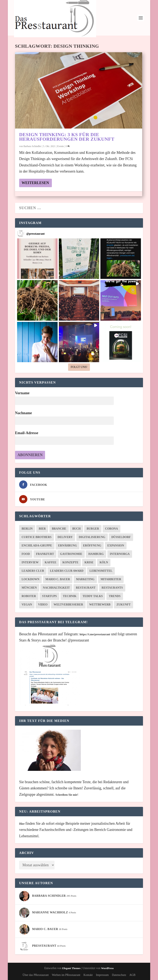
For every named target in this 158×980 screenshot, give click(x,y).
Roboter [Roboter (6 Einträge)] (29, 596)
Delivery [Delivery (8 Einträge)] (65, 537)
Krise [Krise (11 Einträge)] (89, 562)
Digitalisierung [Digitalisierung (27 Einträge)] (92, 537)
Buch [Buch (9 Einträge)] (76, 529)
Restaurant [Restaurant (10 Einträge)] (86, 588)
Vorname (22, 393)
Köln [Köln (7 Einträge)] (104, 562)
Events (61, 146)
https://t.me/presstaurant (95, 634)
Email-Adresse (27, 433)
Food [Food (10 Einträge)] (26, 554)
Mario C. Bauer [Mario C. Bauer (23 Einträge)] (58, 579)
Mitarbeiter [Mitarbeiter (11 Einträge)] (111, 579)
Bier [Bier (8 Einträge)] (42, 529)
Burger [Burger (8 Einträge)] (93, 529)
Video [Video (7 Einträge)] (43, 605)
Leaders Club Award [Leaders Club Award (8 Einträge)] (67, 571)
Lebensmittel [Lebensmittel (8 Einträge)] (101, 571)
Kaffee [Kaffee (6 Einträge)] (51, 562)
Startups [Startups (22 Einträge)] (49, 596)
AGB (132, 975)
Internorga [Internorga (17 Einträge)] (120, 554)
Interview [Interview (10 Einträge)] (30, 562)
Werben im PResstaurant (66, 975)
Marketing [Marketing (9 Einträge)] (85, 579)
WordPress (107, 968)
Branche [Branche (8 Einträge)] (59, 529)
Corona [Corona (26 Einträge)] (112, 529)
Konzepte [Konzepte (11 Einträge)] (71, 562)
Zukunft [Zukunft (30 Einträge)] (123, 605)
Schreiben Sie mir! (67, 795)
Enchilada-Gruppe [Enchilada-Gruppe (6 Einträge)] (37, 546)
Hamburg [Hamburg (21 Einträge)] (96, 554)
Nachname (23, 413)
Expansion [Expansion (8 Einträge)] (116, 546)
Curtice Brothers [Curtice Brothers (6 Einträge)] (37, 537)
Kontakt (88, 975)
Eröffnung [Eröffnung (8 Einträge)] (92, 546)
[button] (37, 259)
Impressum (102, 975)
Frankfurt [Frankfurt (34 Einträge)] (45, 554)
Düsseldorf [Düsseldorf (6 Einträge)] (121, 537)
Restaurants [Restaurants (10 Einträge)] (112, 588)
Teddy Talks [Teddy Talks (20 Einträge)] (93, 596)
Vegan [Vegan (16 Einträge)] (27, 605)
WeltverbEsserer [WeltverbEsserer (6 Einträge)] (68, 605)
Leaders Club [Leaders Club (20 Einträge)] (33, 571)
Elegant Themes (71, 968)
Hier (22, 824)
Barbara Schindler (32, 146)
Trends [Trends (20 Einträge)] (115, 596)
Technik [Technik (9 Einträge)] (70, 596)
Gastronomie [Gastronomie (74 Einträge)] (71, 554)
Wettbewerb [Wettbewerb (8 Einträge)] (100, 605)
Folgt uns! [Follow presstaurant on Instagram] (79, 367)
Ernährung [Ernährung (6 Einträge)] (67, 546)
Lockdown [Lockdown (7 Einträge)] (30, 579)
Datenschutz (119, 975)
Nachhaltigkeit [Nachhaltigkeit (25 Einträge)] (56, 588)
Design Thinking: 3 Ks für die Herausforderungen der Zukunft (67, 137)
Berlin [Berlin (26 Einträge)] (27, 529)
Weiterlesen (35, 183)
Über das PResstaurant (36, 975)
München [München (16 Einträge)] (29, 588)
